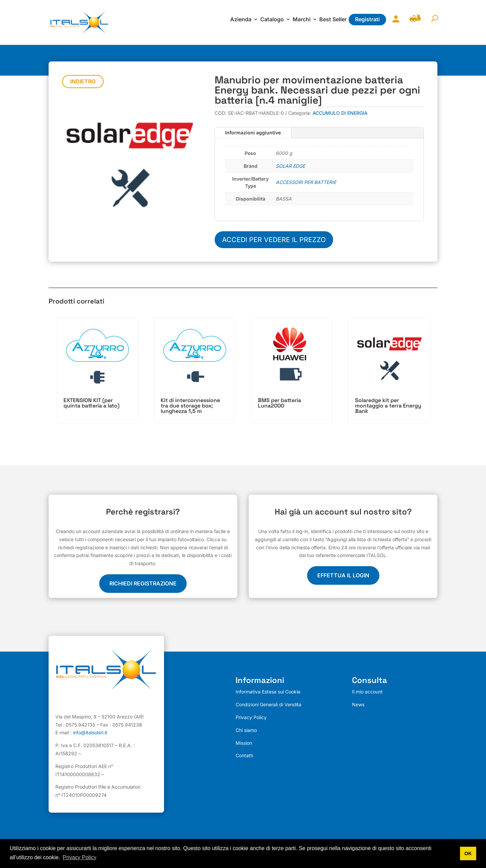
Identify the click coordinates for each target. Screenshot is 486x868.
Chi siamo (246, 730)
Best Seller (333, 20)
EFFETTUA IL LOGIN (343, 575)
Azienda (241, 20)
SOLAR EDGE (290, 166)
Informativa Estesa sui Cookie (268, 692)
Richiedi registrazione (143, 583)
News (358, 704)
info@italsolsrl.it (90, 733)
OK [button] (468, 853)
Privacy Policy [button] (80, 857)
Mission (244, 743)
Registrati (367, 19)
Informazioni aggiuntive (253, 133)
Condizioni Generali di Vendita (268, 704)
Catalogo (272, 20)
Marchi (302, 20)
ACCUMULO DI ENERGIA (340, 113)
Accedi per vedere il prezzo (274, 240)
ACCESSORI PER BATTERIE (306, 182)
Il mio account (394, 23)
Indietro (83, 81)
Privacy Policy (251, 717)
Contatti (244, 755)
